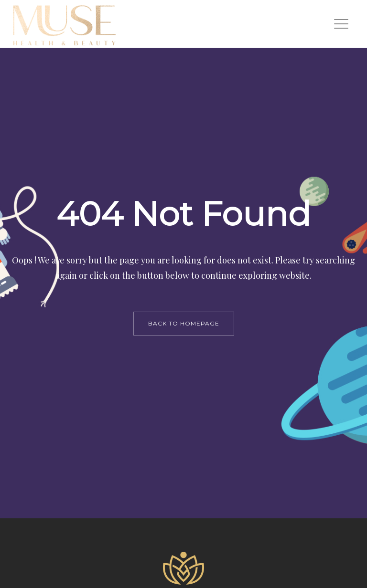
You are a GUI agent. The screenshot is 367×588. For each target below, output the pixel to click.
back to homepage (184, 323)
